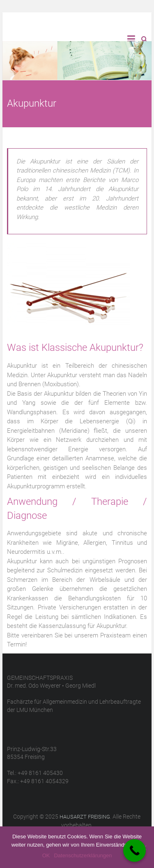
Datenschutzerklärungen (83, 855)
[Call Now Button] (134, 850)
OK (46, 855)
